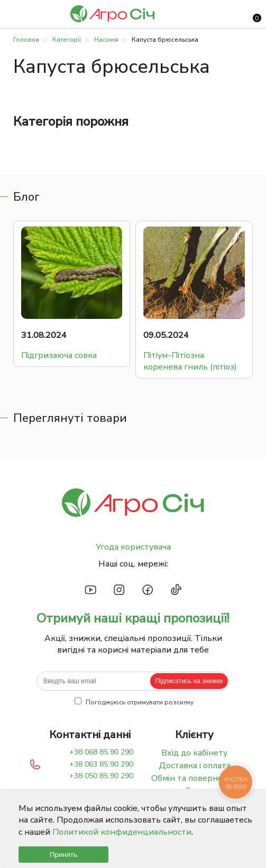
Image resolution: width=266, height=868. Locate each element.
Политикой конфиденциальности (122, 832)
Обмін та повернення (194, 778)
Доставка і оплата (195, 766)
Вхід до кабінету (194, 753)
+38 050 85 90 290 (101, 776)
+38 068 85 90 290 (101, 752)
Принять (63, 855)
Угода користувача (133, 547)
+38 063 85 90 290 (101, 764)
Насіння (106, 40)
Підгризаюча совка (59, 355)
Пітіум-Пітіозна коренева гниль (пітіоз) (190, 361)
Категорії (67, 40)
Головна (26, 40)
